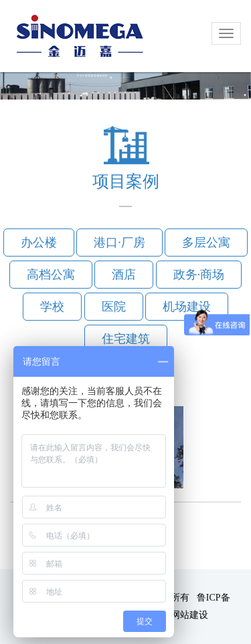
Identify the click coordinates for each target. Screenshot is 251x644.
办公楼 (39, 243)
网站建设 (189, 615)
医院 (114, 307)
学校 (52, 307)
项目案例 (126, 181)
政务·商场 (199, 275)
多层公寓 (206, 243)
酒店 (124, 275)
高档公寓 (51, 275)
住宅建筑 (126, 339)
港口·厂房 (119, 243)
